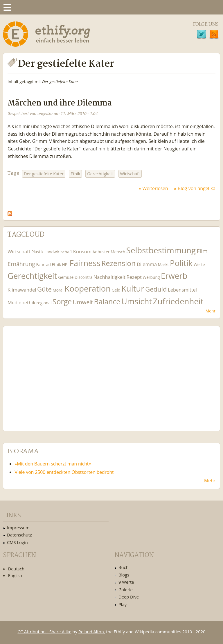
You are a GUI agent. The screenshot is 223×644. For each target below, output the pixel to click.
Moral (58, 290)
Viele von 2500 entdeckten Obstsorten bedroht (64, 472)
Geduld (156, 289)
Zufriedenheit (178, 301)
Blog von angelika (197, 188)
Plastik (37, 252)
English (15, 575)
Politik (181, 263)
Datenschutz (19, 535)
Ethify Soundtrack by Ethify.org (51, 374)
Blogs (124, 575)
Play (123, 604)
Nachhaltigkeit (109, 277)
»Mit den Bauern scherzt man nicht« (53, 464)
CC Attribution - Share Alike (45, 632)
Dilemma (147, 264)
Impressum (18, 527)
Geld (116, 290)
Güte (44, 289)
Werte (199, 264)
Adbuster (101, 252)
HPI (65, 264)
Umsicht (137, 301)
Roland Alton (91, 632)
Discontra (83, 277)
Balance (107, 302)
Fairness (85, 263)
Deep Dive (129, 597)
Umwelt (83, 302)
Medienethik (21, 302)
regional (44, 303)
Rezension (118, 263)
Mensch (118, 252)
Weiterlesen (155, 188)
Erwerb (174, 276)
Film (202, 251)
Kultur (133, 289)
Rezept (134, 277)
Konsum (82, 251)
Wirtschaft (130, 174)
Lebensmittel (182, 290)
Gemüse (66, 277)
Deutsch (16, 569)
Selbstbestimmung (161, 250)
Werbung (151, 277)
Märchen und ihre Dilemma (60, 103)
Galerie (126, 590)
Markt (163, 264)
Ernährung (21, 264)
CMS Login (17, 542)
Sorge (62, 302)
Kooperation (88, 289)
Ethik (75, 174)
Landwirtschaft (58, 252)
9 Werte (126, 582)
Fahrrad (43, 264)
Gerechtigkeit (100, 174)
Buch (124, 567)
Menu (7, 7)
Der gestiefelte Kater (44, 174)
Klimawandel (22, 290)
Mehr (211, 311)
